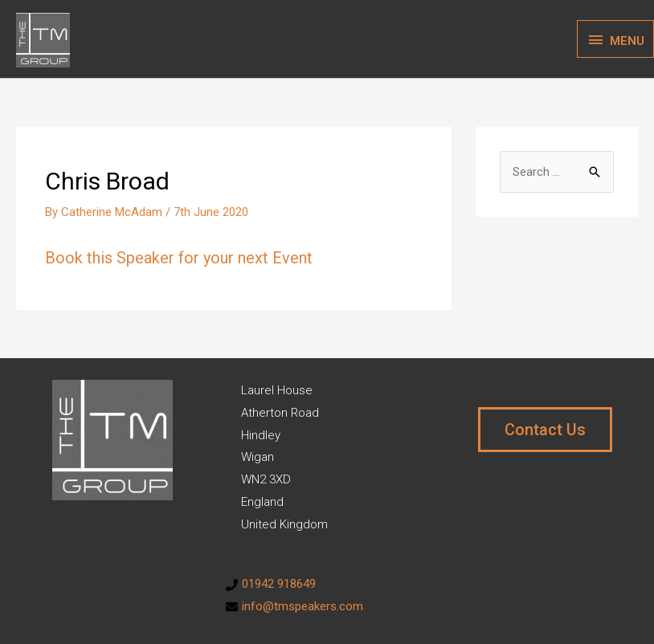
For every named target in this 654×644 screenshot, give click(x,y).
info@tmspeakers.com (302, 606)
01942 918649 (279, 584)
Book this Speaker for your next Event (179, 258)
